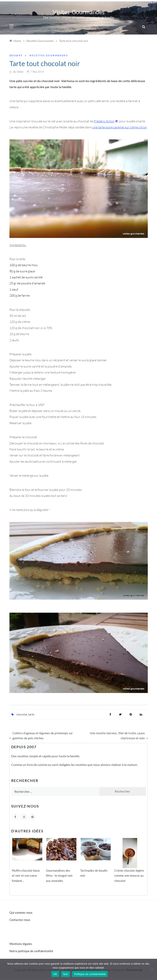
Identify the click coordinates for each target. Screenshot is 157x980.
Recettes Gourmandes (49, 55)
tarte (31, 714)
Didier (20, 72)
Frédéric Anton (104, 121)
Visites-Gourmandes (79, 12)
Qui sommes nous (21, 913)
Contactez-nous (20, 920)
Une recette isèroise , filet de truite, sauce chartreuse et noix (117, 736)
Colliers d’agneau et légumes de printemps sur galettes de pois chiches (43, 736)
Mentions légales (21, 944)
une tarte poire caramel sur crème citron (120, 127)
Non (66, 974)
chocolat (22, 714)
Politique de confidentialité (90, 974)
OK (55, 974)
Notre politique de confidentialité (31, 951)
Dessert (16, 55)
